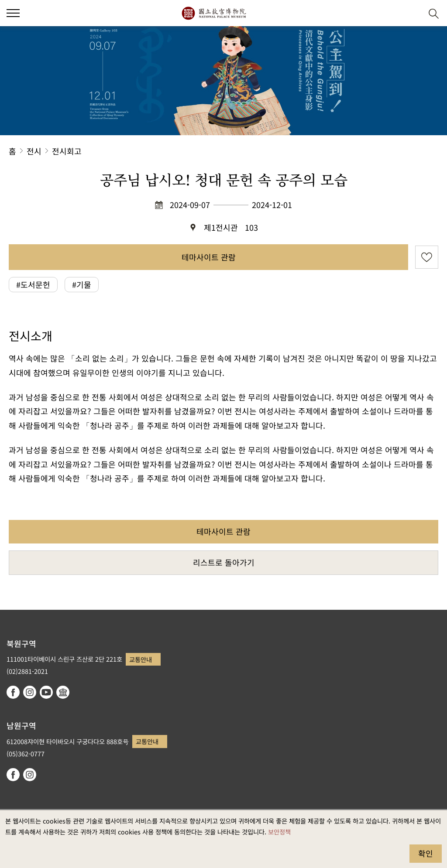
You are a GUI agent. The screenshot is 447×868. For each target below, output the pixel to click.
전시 (34, 151)
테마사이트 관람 (209, 257)
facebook (13, 692)
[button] (412, 13)
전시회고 (67, 151)
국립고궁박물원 (214, 13)
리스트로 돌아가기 (224, 562)
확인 (426, 853)
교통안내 (141, 659)
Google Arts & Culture (63, 692)
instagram (30, 692)
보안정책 (279, 832)
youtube (46, 692)
